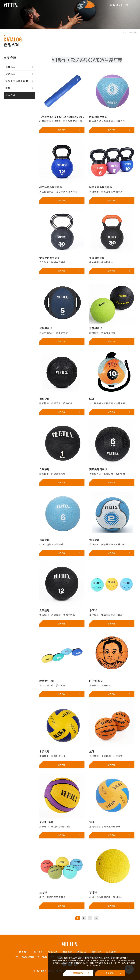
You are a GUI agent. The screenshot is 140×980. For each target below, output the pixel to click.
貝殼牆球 (44, 610)
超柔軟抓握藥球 (98, 117)
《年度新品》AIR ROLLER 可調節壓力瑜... (62, 117)
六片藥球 (44, 469)
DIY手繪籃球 (96, 681)
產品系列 (38, 952)
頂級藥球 (44, 399)
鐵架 (8, 88)
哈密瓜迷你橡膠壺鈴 (101, 187)
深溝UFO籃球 (46, 822)
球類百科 (82, 952)
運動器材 (11, 74)
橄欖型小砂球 (47, 681)
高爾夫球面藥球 (98, 469)
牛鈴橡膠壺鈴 (97, 258)
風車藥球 (44, 540)
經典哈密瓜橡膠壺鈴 (51, 187)
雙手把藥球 (46, 328)
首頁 (125, 32)
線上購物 (111, 952)
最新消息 (68, 952)
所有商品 (11, 95)
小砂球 (93, 610)
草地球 (93, 892)
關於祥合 (24, 952)
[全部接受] (110, 973)
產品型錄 (133, 32)
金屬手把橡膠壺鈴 (49, 258)
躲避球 (43, 892)
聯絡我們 (96, 952)
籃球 (92, 751)
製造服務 (53, 952)
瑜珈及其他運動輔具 (17, 81)
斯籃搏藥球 (96, 328)
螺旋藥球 (94, 540)
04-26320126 (28, 957)
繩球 (92, 399)
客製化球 (44, 751)
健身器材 (11, 67)
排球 (92, 822)
